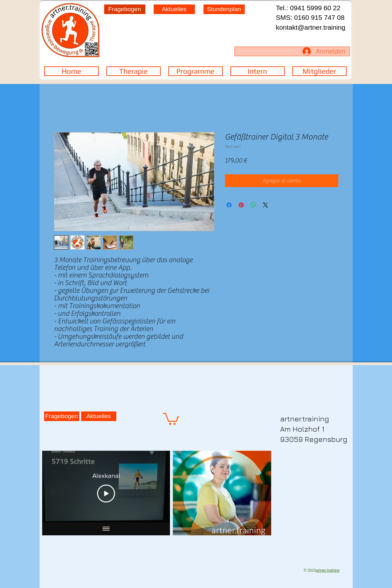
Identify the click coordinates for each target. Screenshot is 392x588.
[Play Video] (106, 494)
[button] (171, 418)
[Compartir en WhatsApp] (253, 205)
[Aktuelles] (174, 9)
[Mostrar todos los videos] (106, 529)
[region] (196, 40)
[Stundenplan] (224, 9)
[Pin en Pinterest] (241, 205)
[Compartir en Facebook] (229, 205)
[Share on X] (265, 205)
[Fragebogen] (125, 9)
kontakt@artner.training (311, 27)
